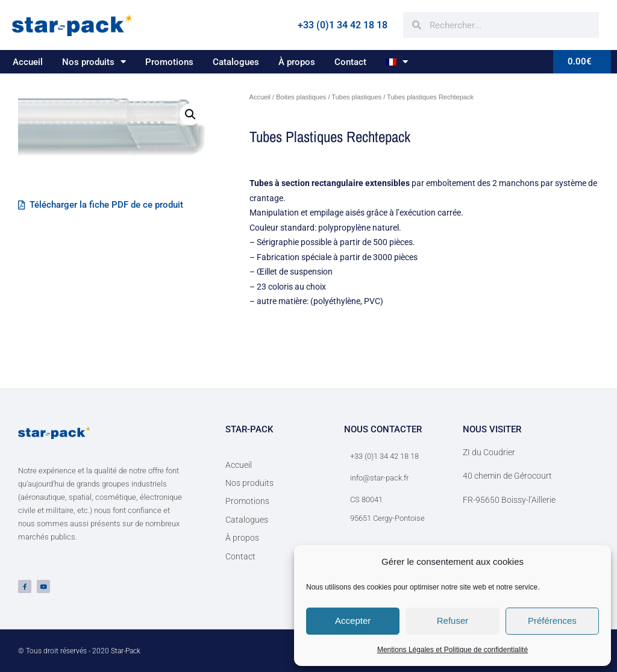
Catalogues (236, 62)
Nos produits (94, 62)
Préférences (552, 621)
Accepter (353, 621)
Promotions (169, 62)
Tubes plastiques (356, 97)
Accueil (28, 62)
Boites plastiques (301, 97)
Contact (350, 62)
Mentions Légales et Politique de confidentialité (453, 650)
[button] (190, 114)
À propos (297, 62)
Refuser (453, 621)
